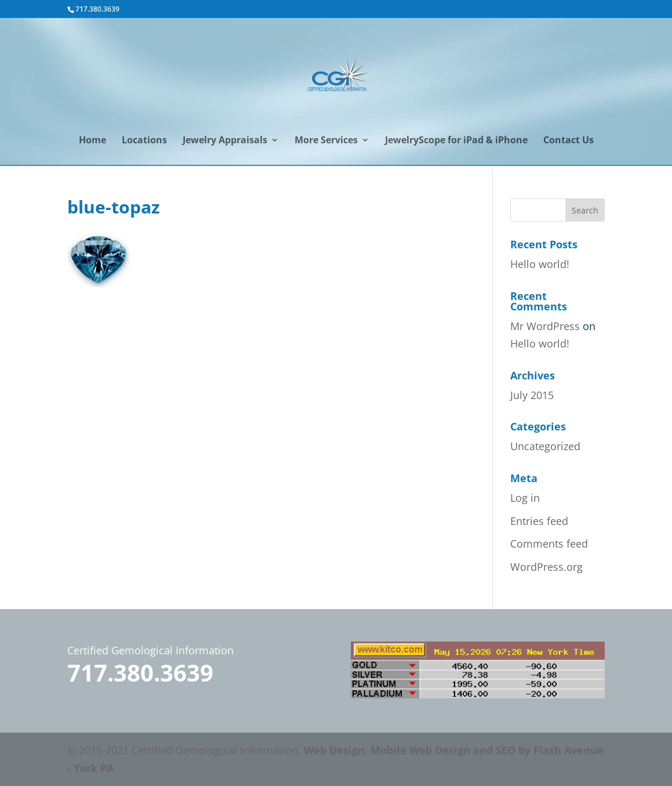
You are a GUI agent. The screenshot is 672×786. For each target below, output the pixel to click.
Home (92, 141)
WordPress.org (546, 567)
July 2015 (532, 395)
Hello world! (540, 264)
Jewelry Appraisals (225, 141)
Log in (525, 498)
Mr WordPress (545, 326)
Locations (144, 141)
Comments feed (549, 544)
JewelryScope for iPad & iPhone (456, 141)
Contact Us (569, 141)
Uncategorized (545, 446)
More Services (326, 141)
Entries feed (539, 521)
